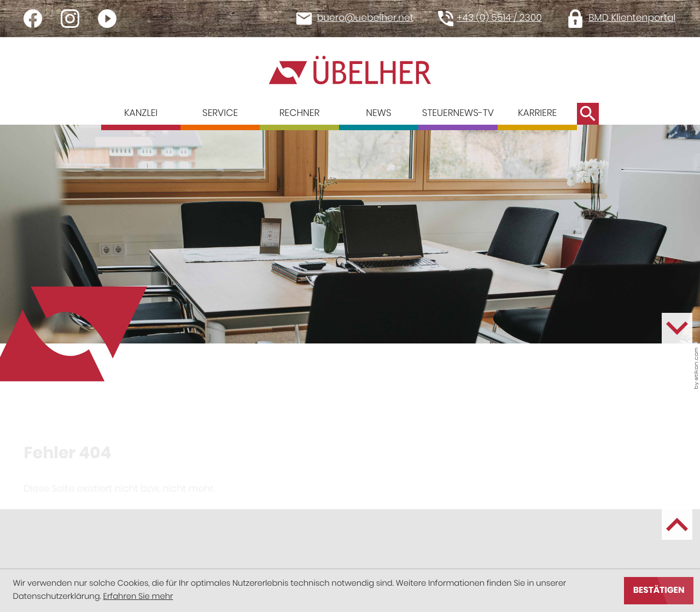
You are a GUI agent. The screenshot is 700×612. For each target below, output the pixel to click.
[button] (495, 19)
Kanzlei (141, 113)
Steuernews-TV (458, 113)
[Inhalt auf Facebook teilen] (62, 493)
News (378, 113)
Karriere (537, 113)
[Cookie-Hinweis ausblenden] (659, 591)
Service (220, 113)
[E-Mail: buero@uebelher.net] (359, 19)
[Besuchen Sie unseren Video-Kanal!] (107, 19)
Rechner (299, 113)
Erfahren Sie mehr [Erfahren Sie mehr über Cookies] (138, 597)
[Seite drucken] (224, 493)
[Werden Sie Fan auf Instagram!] (70, 19)
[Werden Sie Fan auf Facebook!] (33, 19)
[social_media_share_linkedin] (141, 493)
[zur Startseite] (350, 70)
